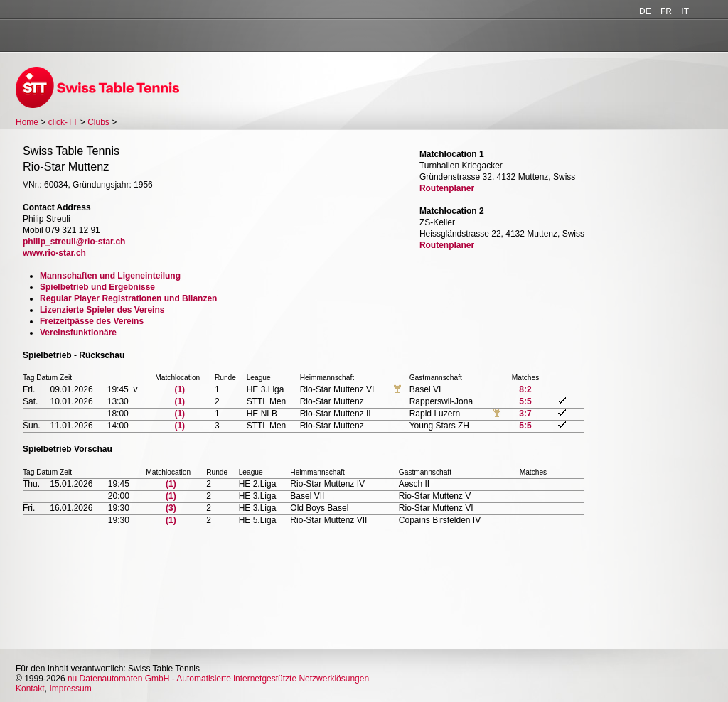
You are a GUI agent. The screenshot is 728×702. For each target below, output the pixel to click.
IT (685, 11)
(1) (180, 389)
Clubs (98, 122)
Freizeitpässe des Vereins (92, 321)
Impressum (70, 688)
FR (666, 11)
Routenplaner (447, 188)
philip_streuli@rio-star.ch (74, 242)
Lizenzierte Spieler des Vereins (102, 310)
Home (27, 122)
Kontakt (30, 688)
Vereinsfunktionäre (78, 333)
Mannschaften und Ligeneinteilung (110, 276)
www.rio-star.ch (54, 253)
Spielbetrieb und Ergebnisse (97, 287)
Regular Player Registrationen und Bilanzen (128, 298)
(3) (171, 508)
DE (645, 11)
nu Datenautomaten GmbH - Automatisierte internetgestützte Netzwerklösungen (218, 679)
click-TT (63, 122)
